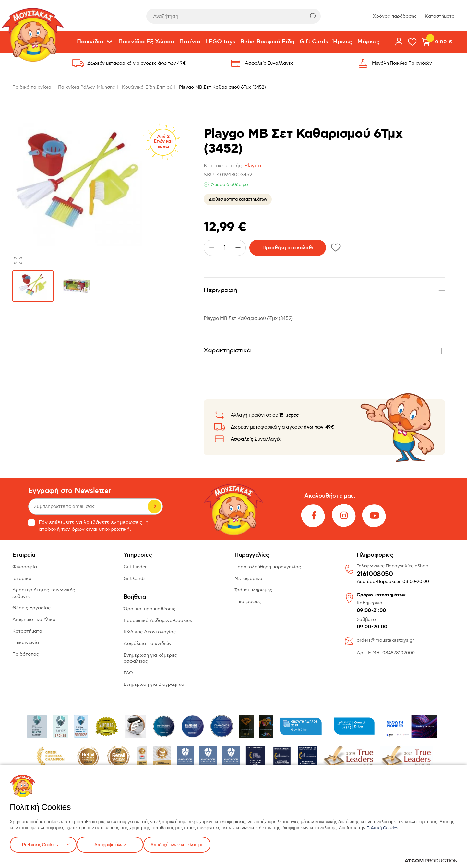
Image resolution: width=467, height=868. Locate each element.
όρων (78, 529)
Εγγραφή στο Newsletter (70, 491)
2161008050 (375, 574)
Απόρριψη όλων (113, 844)
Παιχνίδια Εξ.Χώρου (146, 42)
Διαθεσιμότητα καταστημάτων (238, 199)
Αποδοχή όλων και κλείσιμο (187, 844)
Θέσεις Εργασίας (31, 608)
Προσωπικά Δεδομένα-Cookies (158, 620)
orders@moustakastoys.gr (385, 640)
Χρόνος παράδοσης (395, 16)
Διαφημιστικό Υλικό (34, 619)
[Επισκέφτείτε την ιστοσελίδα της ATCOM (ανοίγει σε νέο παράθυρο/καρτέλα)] (431, 861)
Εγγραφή (154, 506)
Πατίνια (190, 42)
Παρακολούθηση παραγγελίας (268, 567)
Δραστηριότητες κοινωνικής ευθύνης (44, 593)
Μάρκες (368, 42)
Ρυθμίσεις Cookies (40, 844)
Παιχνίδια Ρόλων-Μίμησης (87, 87)
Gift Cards (314, 42)
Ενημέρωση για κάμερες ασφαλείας (150, 658)
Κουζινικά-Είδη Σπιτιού (147, 87)
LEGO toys (220, 42)
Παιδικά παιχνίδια (32, 87)
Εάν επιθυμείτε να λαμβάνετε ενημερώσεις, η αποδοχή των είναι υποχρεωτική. (88, 526)
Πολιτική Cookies (384, 826)
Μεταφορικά (248, 579)
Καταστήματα (440, 16)
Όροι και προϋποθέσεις (150, 609)
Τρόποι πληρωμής (253, 590)
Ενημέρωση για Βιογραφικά (154, 684)
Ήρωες (343, 42)
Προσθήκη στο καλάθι (288, 248)
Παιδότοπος (26, 654)
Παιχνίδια (90, 42)
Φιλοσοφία (25, 567)
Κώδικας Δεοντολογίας (150, 632)
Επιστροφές (248, 602)
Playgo (253, 166)
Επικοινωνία (26, 642)
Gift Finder (135, 567)
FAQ (128, 673)
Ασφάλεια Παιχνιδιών (148, 643)
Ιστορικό (22, 579)
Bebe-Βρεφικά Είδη (267, 42)
